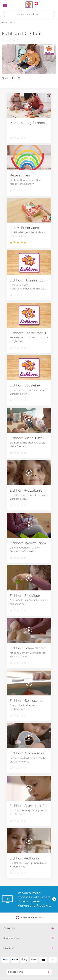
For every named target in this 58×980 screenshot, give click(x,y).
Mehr (13, 23)
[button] (51, 5)
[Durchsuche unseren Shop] (29, 14)
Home (5, 23)
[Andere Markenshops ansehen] (36, 3)
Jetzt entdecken (54, 899)
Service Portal (29, 972)
